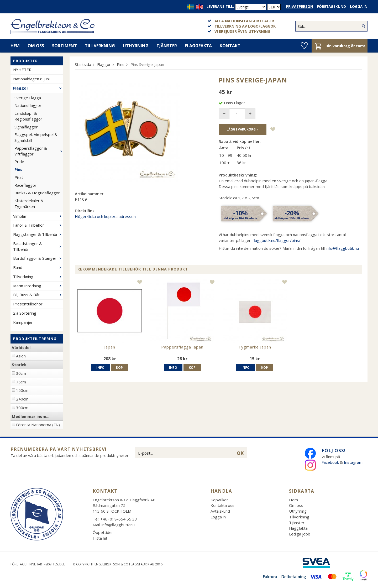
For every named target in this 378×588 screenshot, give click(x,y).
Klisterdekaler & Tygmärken (29, 204)
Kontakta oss (222, 505)
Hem (15, 46)
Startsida (83, 64)
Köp (119, 368)
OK (240, 453)
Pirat (19, 177)
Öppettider (103, 532)
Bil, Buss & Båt (38, 295)
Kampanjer (23, 322)
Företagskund (332, 7)
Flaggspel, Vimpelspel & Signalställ (36, 137)
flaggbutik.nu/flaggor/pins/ (277, 240)
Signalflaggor (26, 127)
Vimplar (38, 216)
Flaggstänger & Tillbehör (38, 234)
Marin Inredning (38, 286)
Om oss (36, 46)
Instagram (354, 462)
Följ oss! (334, 451)
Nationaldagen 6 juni (31, 79)
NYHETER (22, 70)
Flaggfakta (198, 46)
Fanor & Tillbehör (38, 225)
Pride (19, 162)
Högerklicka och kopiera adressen (105, 216)
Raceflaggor (25, 185)
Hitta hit (100, 538)
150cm (22, 390)
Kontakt (230, 46)
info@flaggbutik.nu (342, 248)
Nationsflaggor (28, 105)
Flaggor (38, 88)
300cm (22, 408)
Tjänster (167, 46)
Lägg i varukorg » (243, 129)
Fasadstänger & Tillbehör (38, 246)
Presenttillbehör (28, 304)
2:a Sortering (25, 313)
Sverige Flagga (28, 98)
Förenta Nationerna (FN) (38, 425)
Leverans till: (220, 7)
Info (100, 368)
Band (38, 267)
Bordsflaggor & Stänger (38, 258)
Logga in (359, 7)
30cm (21, 373)
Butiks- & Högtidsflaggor (37, 193)
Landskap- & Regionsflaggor (28, 116)
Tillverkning (100, 46)
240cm (22, 399)
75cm (21, 382)
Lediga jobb (300, 534)
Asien (21, 356)
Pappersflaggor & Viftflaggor (39, 151)
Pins (18, 169)
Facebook (330, 462)
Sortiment (64, 46)
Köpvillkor (219, 500)
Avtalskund (220, 511)
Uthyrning (136, 46)
